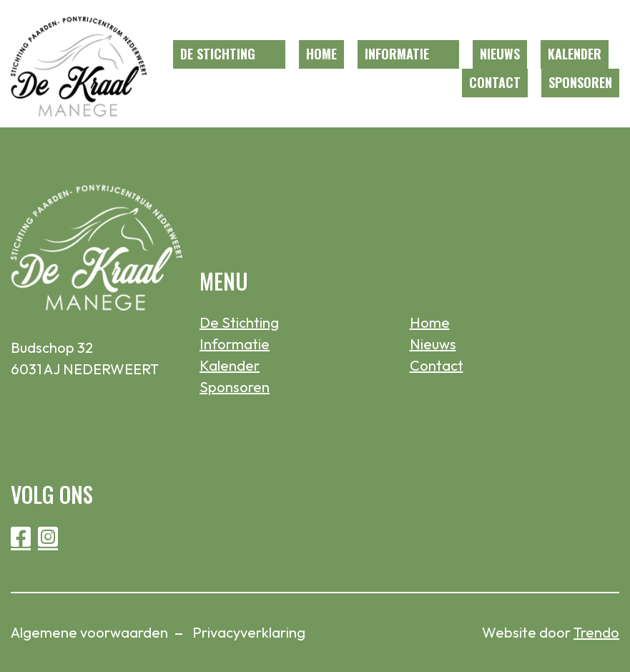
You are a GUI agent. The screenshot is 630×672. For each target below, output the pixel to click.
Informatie (397, 54)
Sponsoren (580, 82)
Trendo (596, 632)
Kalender (575, 54)
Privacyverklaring (249, 632)
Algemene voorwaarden (89, 632)
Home (321, 54)
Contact (495, 82)
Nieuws (500, 54)
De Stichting (218, 54)
